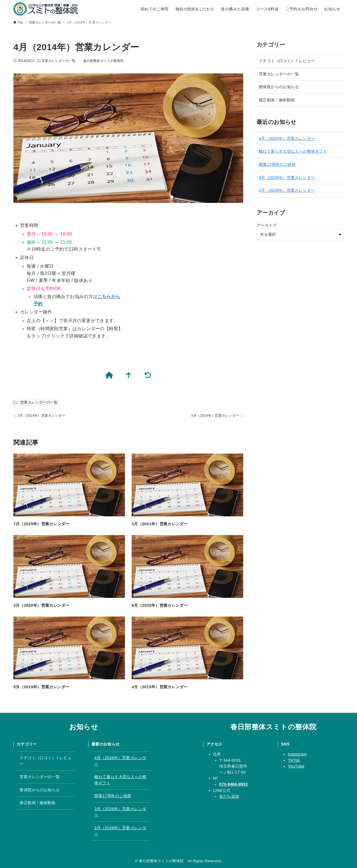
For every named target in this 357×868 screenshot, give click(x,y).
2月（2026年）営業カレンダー (287, 190)
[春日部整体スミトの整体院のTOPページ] (110, 375)
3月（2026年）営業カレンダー (287, 178)
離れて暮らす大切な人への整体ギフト (293, 151)
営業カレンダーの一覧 (58, 61)
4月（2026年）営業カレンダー (287, 138)
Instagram (297, 754)
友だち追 (227, 796)
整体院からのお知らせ (279, 87)
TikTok (294, 760)
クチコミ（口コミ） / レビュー (287, 61)
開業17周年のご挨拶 (277, 164)
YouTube (296, 766)
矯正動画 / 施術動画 (277, 100)
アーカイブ (267, 225)
